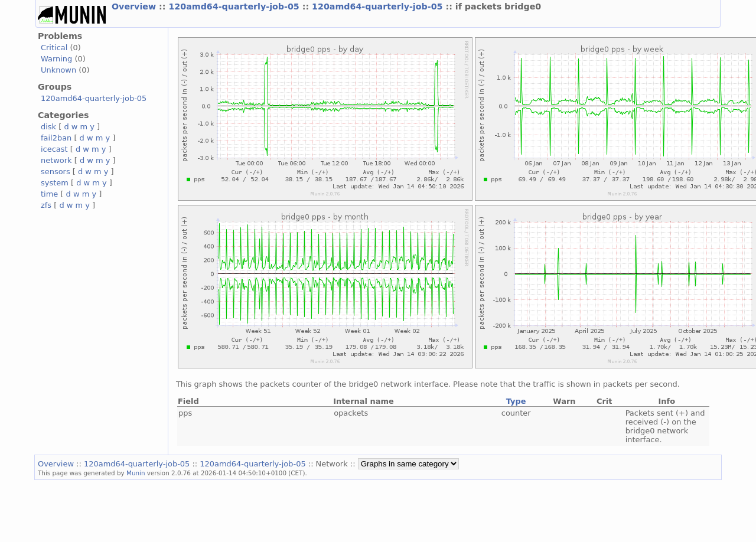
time (49, 194)
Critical (54, 48)
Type (516, 401)
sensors (56, 172)
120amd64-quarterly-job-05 (235, 6)
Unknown (58, 70)
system (55, 183)
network (56, 160)
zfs (46, 205)
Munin (136, 473)
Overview (135, 6)
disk (48, 127)
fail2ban (56, 138)
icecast (54, 149)
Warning (56, 59)
